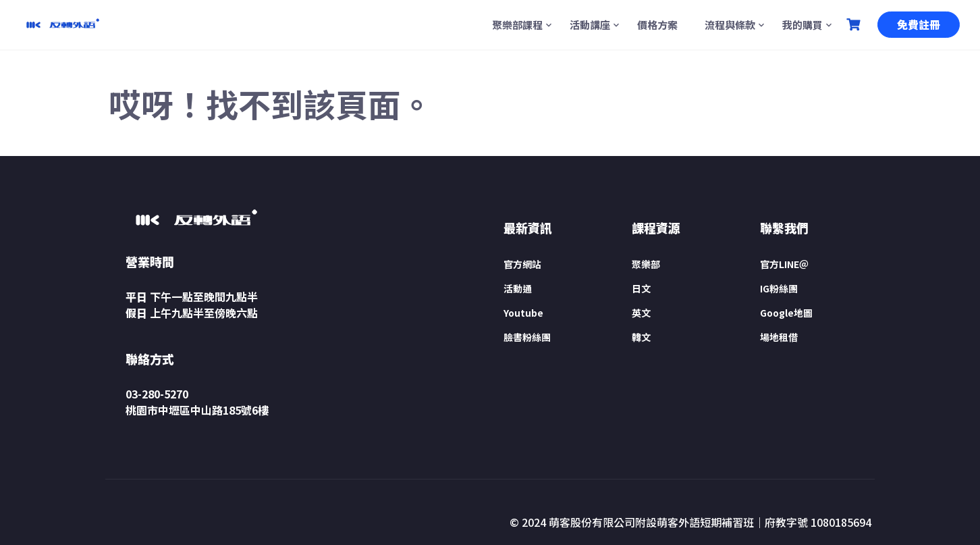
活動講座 (590, 25)
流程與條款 (730, 25)
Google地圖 (786, 313)
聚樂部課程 (517, 25)
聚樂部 (646, 264)
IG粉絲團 (779, 288)
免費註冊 (919, 24)
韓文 (641, 337)
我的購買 (802, 25)
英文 (641, 313)
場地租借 (779, 337)
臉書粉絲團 (527, 337)
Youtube (523, 313)
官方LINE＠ (784, 264)
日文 (641, 288)
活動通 (518, 288)
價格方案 (657, 25)
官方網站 (522, 264)
